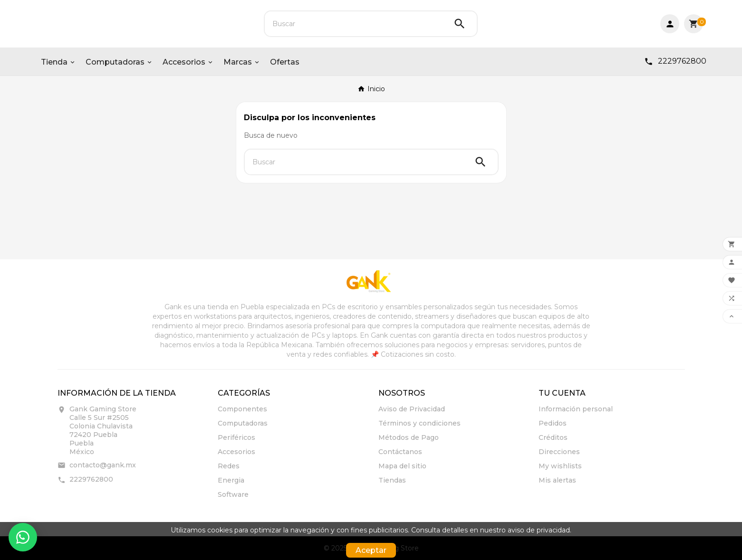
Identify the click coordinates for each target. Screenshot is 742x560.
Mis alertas (557, 480)
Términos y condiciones (419, 423)
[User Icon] (670, 24)
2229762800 (91, 479)
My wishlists (560, 466)
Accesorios (236, 452)
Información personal (576, 409)
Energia (231, 480)
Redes (229, 466)
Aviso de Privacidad (412, 409)
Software (233, 494)
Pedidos (553, 423)
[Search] (460, 24)
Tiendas (392, 480)
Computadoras (243, 423)
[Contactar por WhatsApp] (23, 537)
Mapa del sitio (402, 466)
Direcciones (559, 452)
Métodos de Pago (409, 437)
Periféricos (236, 437)
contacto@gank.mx (103, 465)
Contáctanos (400, 452)
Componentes (242, 409)
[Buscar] (354, 24)
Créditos (553, 437)
